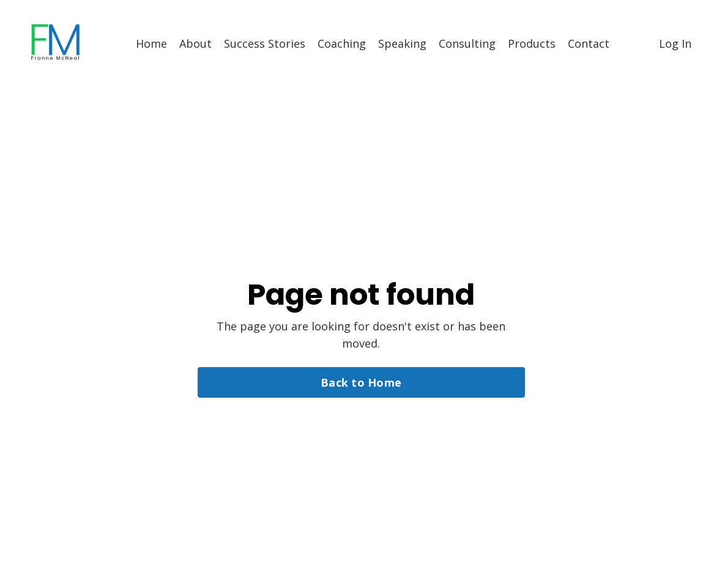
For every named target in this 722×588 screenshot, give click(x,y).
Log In (675, 43)
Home (151, 43)
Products (532, 43)
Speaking (402, 43)
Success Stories (265, 43)
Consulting (467, 43)
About (195, 43)
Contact (589, 43)
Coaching (342, 43)
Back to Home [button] (361, 382)
